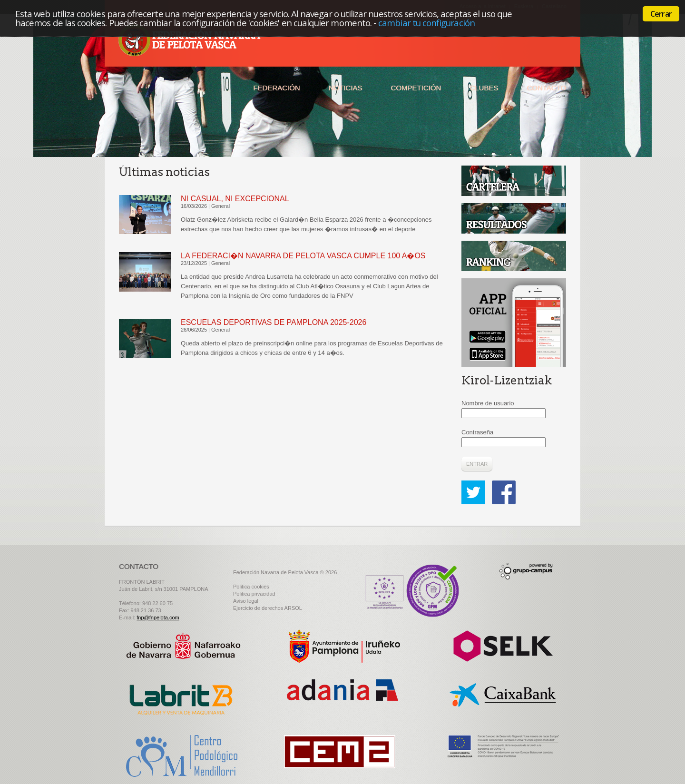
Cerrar (661, 14)
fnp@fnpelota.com (158, 617)
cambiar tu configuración (426, 23)
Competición (416, 88)
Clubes (484, 88)
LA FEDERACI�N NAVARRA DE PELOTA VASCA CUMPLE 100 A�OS (303, 256)
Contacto (546, 88)
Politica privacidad (254, 594)
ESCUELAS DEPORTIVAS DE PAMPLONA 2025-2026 (274, 322)
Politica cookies (251, 587)
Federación (276, 88)
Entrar (477, 464)
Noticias (346, 88)
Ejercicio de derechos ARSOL (268, 608)
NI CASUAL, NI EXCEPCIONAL (235, 199)
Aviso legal (246, 601)
